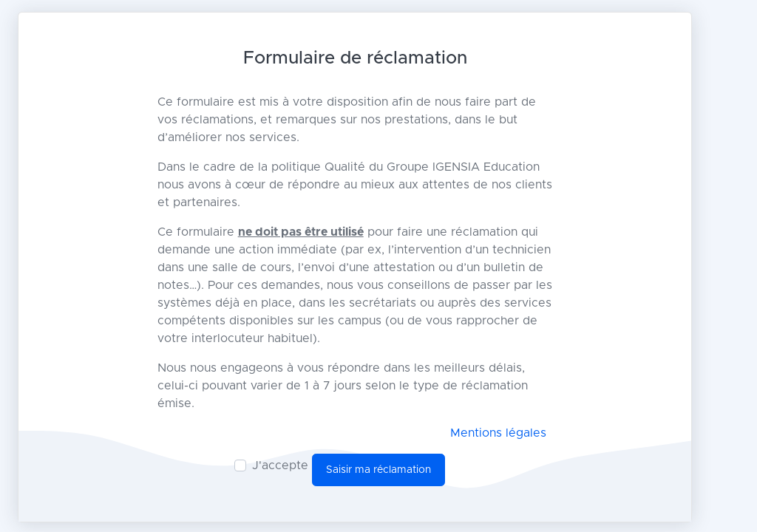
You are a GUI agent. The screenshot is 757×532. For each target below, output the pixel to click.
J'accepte (280, 465)
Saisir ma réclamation (378, 470)
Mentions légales (498, 433)
